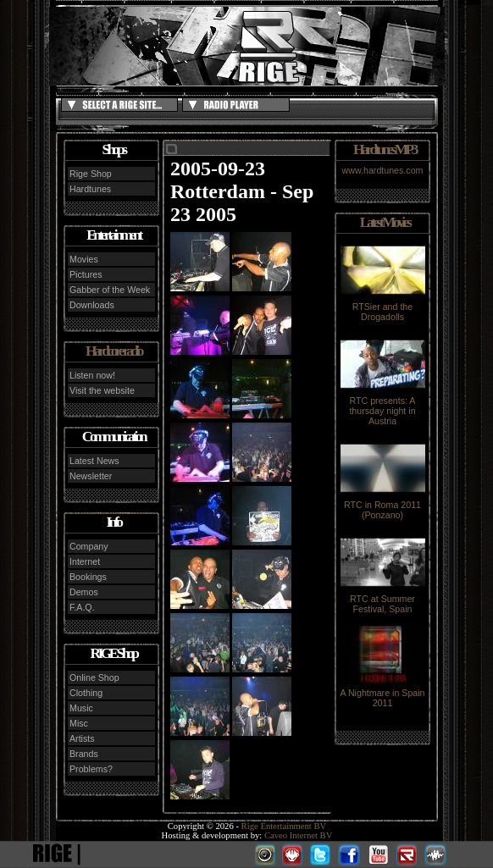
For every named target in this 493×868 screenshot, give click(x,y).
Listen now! (92, 375)
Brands (84, 754)
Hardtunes (90, 189)
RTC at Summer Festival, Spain (383, 600)
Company (89, 546)
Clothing (86, 693)
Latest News (94, 461)
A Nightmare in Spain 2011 (382, 694)
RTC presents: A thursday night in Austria (383, 406)
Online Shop (94, 677)
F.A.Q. (82, 607)
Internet (85, 561)
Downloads (92, 305)
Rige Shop (91, 174)
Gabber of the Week (110, 290)
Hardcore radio (114, 351)
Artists (82, 738)
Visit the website (102, 390)
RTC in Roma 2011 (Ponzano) (383, 506)
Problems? (91, 769)
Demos (84, 592)
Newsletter (91, 476)
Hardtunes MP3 (385, 149)
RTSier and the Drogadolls (383, 307)
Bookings (88, 577)
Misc (79, 723)
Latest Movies (385, 222)
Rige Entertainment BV (284, 826)
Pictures (86, 274)
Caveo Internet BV (299, 835)
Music (81, 708)
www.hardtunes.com (383, 170)
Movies (84, 259)
